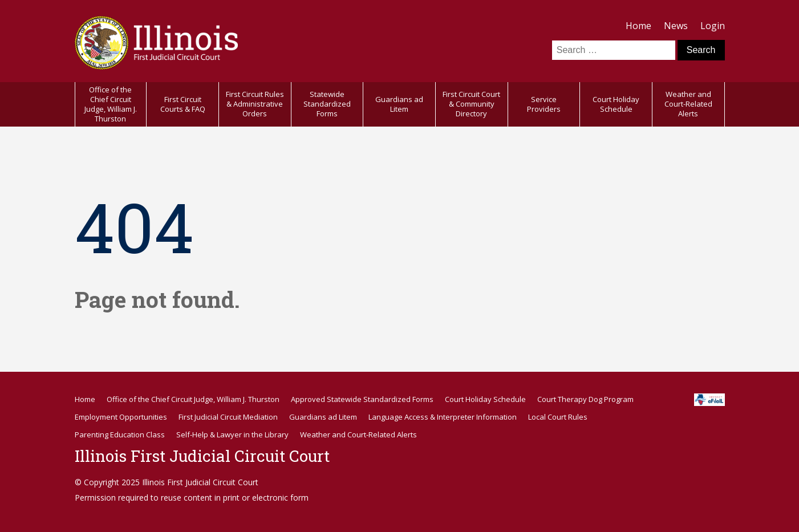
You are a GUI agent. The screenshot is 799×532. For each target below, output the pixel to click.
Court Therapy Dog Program (585, 399)
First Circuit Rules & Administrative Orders (255, 104)
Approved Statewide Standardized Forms (362, 399)
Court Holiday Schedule (616, 104)
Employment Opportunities (121, 417)
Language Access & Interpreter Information (443, 417)
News (676, 26)
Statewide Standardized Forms (327, 104)
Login (713, 26)
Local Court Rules (558, 417)
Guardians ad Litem (399, 104)
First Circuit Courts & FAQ (183, 104)
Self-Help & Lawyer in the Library (232, 434)
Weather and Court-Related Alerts (688, 104)
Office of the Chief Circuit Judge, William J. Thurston (111, 104)
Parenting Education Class (120, 434)
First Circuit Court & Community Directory (471, 104)
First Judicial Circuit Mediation (228, 417)
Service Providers (544, 104)
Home (638, 26)
